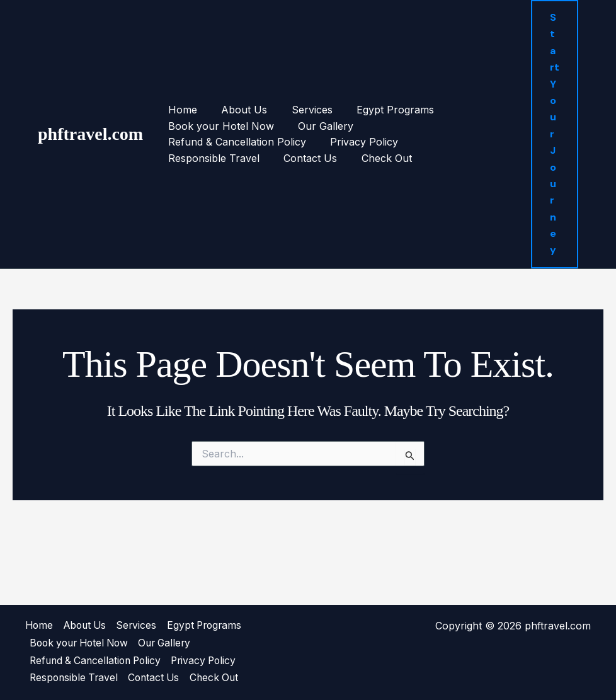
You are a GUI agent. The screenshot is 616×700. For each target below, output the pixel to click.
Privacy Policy (200, 125)
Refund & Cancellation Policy (436, 109)
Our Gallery (319, 109)
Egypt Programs (381, 93)
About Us (238, 93)
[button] (554, 109)
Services (301, 93)
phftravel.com (90, 109)
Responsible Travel (299, 125)
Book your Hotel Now (219, 109)
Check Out (464, 125)
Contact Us (392, 125)
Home (180, 93)
